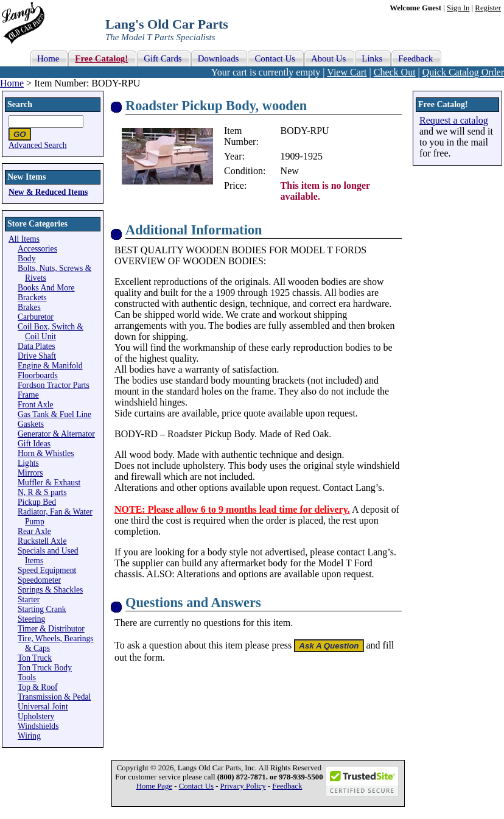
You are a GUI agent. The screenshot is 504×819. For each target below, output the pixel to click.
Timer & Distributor (51, 629)
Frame (28, 395)
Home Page (154, 786)
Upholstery (36, 716)
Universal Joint (43, 707)
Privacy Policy (243, 786)
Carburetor (36, 317)
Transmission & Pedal (54, 697)
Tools (27, 677)
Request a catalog (454, 120)
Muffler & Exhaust (49, 483)
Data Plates (37, 346)
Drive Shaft (37, 356)
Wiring (29, 736)
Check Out (395, 72)
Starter (29, 599)
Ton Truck (35, 658)
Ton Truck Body (45, 668)
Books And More (46, 288)
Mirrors (30, 473)
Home (12, 83)
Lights (28, 463)
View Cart (347, 72)
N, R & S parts (42, 492)
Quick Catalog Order (463, 72)
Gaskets (31, 424)
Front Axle (36, 405)
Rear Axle (34, 531)
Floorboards (38, 375)
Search (20, 104)
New (290, 171)
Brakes (29, 307)
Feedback (287, 786)
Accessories (37, 249)
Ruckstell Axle (42, 541)
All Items (24, 239)
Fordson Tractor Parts (54, 385)
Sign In (458, 8)
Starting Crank (42, 609)
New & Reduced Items (48, 192)
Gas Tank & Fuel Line (54, 414)
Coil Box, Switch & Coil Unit (51, 332)
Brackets (32, 297)
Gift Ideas (34, 444)
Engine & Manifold (50, 366)
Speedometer (39, 580)
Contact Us (196, 786)
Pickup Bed (37, 502)
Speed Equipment (47, 570)
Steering (31, 619)
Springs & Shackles (50, 590)
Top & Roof (38, 687)
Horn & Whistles (46, 453)
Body (26, 258)
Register (488, 8)
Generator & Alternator (56, 434)
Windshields (38, 726)
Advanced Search (38, 145)
